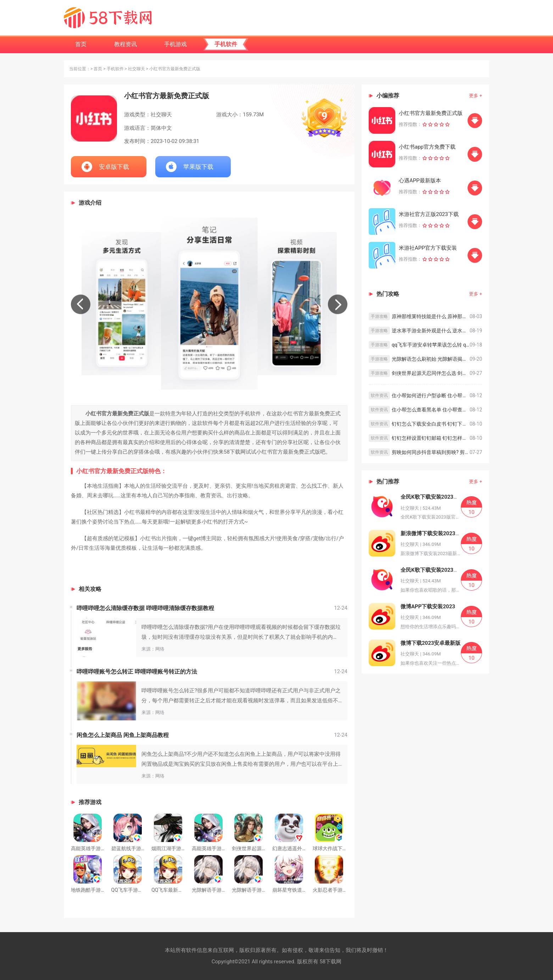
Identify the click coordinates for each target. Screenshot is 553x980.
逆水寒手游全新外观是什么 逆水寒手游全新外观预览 (431, 331)
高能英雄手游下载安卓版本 (222, 848)
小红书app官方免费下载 (427, 147)
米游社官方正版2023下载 (429, 214)
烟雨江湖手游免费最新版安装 (184, 848)
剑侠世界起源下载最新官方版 (264, 848)
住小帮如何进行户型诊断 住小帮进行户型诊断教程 (431, 395)
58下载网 (330, 962)
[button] (81, 304)
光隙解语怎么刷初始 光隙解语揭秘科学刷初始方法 (431, 359)
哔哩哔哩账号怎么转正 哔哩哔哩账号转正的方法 (137, 672)
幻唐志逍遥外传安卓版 (297, 848)
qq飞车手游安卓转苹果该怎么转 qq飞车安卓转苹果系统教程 (431, 345)
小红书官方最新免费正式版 (431, 113)
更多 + (476, 96)
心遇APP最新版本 (420, 181)
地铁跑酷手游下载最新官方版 (103, 890)
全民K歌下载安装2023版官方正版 (440, 497)
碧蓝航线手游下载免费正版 (141, 848)
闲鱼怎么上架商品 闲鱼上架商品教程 (123, 735)
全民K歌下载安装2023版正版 (435, 570)
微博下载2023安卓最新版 (431, 643)
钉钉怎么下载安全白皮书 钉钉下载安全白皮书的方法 (431, 424)
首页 (98, 69)
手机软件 (115, 69)
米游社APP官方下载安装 (428, 248)
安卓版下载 (114, 167)
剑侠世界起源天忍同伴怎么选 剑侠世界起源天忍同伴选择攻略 (431, 373)
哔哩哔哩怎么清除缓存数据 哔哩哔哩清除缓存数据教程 (145, 608)
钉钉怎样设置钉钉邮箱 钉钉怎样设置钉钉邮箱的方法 (431, 438)
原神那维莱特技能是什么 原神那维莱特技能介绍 (431, 316)
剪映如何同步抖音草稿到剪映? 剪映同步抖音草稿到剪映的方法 (431, 452)
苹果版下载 (198, 167)
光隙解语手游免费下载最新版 (264, 890)
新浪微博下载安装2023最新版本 (439, 533)
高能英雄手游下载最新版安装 (103, 848)
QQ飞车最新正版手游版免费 (182, 890)
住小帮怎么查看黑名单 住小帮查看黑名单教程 (431, 410)
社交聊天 (136, 69)
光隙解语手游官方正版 (217, 890)
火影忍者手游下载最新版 (340, 890)
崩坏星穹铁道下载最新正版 (302, 890)
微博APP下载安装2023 (428, 607)
